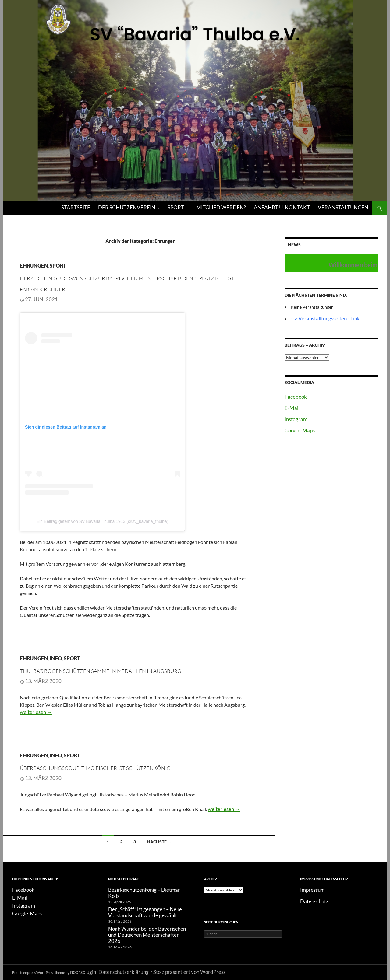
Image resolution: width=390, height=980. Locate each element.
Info (56, 658)
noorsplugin (83, 972)
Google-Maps (300, 430)
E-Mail (292, 408)
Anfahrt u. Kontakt (282, 207)
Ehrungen (34, 266)
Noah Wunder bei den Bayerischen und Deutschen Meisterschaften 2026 (147, 935)
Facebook (296, 397)
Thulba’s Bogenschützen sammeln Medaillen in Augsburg (101, 671)
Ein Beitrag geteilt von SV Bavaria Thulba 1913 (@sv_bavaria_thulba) (103, 521)
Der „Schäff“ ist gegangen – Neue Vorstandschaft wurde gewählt (145, 912)
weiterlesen (36, 712)
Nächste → (159, 842)
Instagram (296, 419)
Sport (176, 207)
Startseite (76, 207)
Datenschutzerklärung (124, 972)
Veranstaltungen (343, 207)
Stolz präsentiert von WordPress (189, 972)
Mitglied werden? (221, 207)
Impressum (312, 890)
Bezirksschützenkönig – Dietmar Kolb (144, 893)
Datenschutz (314, 901)
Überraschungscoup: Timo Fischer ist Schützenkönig (95, 768)
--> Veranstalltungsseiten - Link (325, 318)
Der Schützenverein (127, 207)
